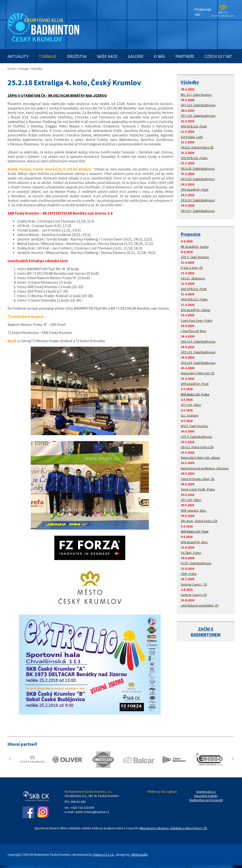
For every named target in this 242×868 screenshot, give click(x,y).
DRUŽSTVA (77, 56)
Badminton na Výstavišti (206, 800)
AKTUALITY (18, 56)
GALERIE (136, 56)
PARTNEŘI (185, 56)
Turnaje (23, 69)
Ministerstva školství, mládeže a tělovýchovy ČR (173, 828)
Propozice (191, 234)
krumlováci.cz (206, 792)
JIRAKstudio (139, 855)
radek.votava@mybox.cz (92, 812)
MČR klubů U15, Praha (195, 394)
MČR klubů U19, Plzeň (195, 532)
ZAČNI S (206, 629)
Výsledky (190, 82)
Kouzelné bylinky (206, 796)
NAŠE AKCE (107, 56)
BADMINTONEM (206, 635)
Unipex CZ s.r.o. (104, 855)
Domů (12, 69)
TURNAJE (48, 56)
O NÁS (159, 56)
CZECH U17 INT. (219, 56)
